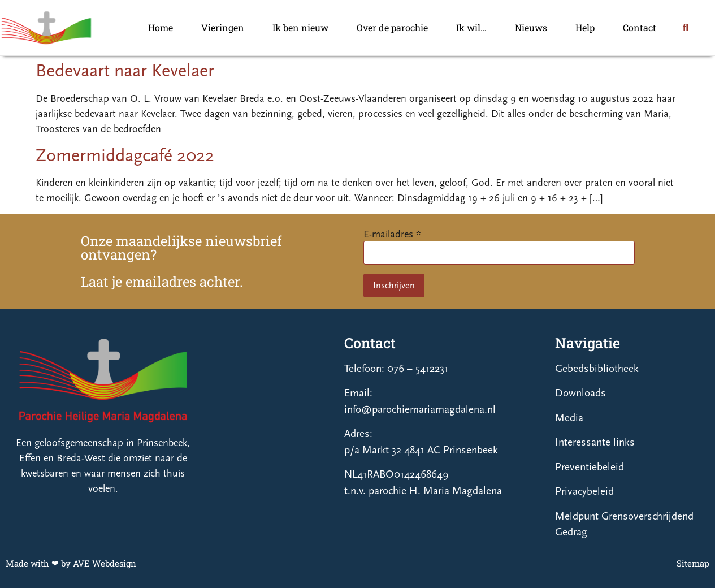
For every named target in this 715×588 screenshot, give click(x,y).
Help (585, 27)
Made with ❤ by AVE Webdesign (71, 563)
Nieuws (531, 27)
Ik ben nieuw (300, 27)
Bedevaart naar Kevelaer (125, 71)
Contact (640, 27)
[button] (685, 28)
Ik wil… (471, 27)
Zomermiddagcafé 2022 (125, 155)
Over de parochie (392, 27)
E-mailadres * (392, 234)
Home (161, 27)
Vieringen (223, 27)
